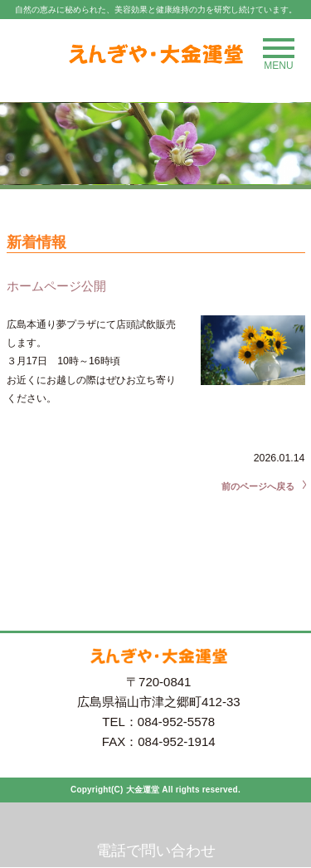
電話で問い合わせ (156, 851)
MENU (279, 55)
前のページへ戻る (258, 486)
